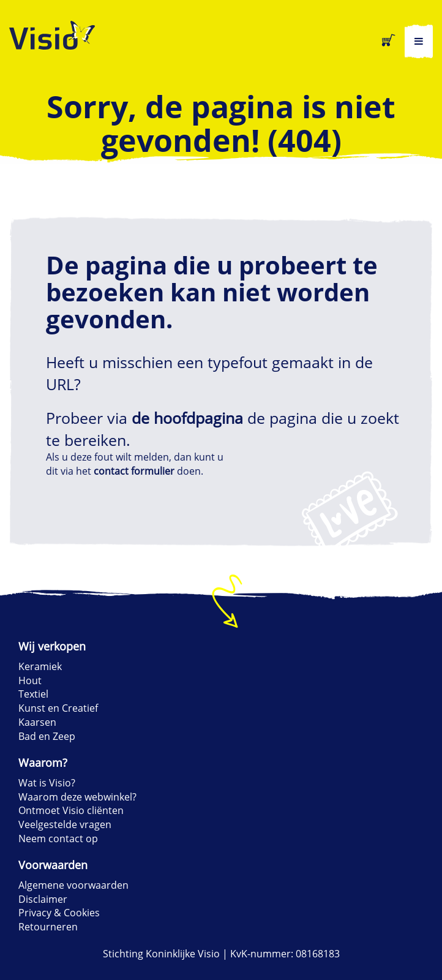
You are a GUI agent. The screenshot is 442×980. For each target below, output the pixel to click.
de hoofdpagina (187, 418)
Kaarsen (37, 722)
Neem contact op (58, 839)
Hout (30, 680)
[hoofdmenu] (419, 41)
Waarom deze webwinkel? (77, 797)
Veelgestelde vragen (65, 824)
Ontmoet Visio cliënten (71, 810)
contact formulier (134, 471)
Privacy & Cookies (59, 913)
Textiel (33, 694)
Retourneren (48, 927)
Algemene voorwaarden (73, 885)
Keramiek (40, 666)
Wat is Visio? (47, 783)
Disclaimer (43, 899)
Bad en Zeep (47, 736)
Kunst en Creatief (58, 708)
